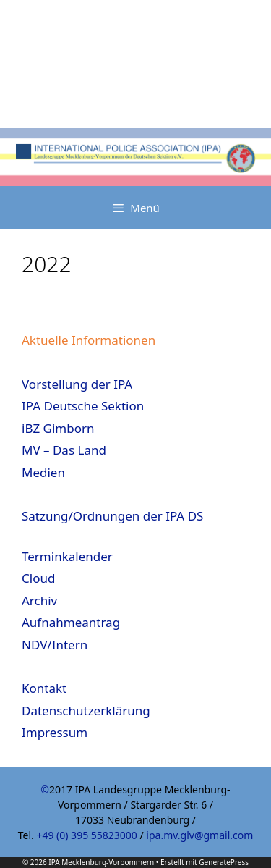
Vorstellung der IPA (77, 384)
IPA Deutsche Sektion (83, 406)
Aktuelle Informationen (89, 340)
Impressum (55, 732)
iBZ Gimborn (58, 428)
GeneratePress (224, 862)
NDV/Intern (55, 645)
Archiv (39, 601)
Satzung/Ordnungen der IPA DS (112, 516)
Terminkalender (67, 556)
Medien (43, 472)
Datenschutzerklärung (86, 711)
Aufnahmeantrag (71, 622)
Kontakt (44, 688)
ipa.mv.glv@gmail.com (199, 835)
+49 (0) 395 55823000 (86, 835)
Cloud (38, 578)
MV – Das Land (64, 450)
